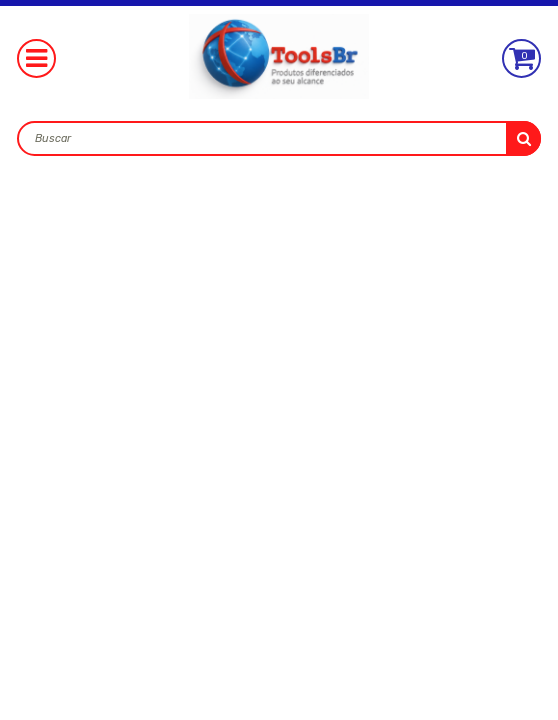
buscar (523, 138)
